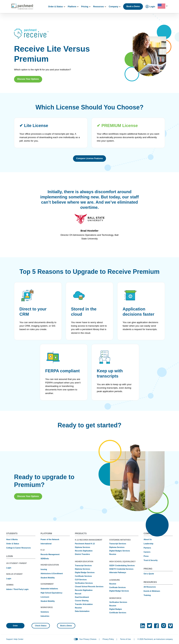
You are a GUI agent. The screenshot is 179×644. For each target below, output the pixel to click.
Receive (78, 608)
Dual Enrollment (82, 597)
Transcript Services (83, 565)
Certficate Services (118, 587)
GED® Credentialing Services (122, 565)
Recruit (78, 594)
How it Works (12, 539)
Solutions (45, 612)
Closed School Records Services (89, 586)
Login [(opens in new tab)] (9, 568)
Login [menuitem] (150, 7)
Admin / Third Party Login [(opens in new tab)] (17, 589)
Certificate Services (83, 576)
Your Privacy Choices (88, 639)
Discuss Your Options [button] (28, 79)
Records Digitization (84, 551)
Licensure (45, 597)
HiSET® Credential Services (121, 569)
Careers (147, 552)
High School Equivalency (51, 593)
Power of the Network (50, 539)
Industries (45, 616)
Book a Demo (133, 6)
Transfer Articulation (84, 604)
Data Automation (82, 611)
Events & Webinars (152, 591)
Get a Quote (149, 574)
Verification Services (84, 583)
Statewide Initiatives (49, 589)
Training (147, 595)
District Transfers (82, 554)
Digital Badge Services (85, 572)
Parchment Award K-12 (85, 544)
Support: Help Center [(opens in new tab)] (15, 639)
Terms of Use (125, 639)
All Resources (150, 587)
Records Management (50, 554)
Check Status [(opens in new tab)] (41, 626)
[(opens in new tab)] (143, 626)
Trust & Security (151, 560)
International (46, 544)
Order (15, 626)
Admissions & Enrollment (52, 573)
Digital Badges (116, 609)
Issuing (44, 569)
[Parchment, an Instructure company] (23, 7)
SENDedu (45, 559)
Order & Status (13, 544)
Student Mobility (48, 578)
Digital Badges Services (120, 551)
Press (146, 556)
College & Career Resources (18, 548)
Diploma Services (83, 547)
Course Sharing (82, 601)
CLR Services (81, 580)
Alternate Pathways (118, 572)
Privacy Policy (108, 639)
